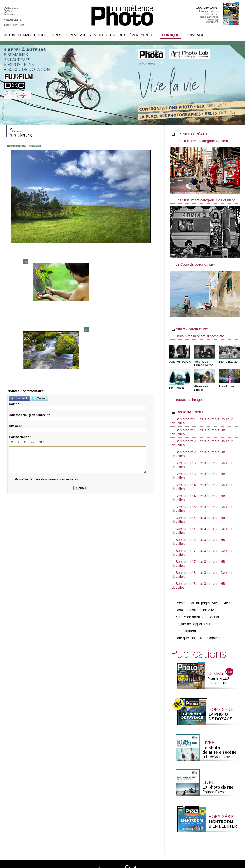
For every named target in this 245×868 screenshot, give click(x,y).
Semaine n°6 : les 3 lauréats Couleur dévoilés (202, 451)
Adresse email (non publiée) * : (30, 308)
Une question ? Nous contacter (196, 511)
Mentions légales (19, 775)
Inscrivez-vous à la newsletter (26, 768)
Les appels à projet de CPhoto (119, 761)
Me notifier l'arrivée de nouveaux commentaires (46, 372)
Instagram (14, 14)
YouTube (61, 786)
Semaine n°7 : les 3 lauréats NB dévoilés (199, 465)
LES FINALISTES (201, 401)
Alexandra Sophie (205, 379)
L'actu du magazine (205, 761)
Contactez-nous (18, 772)
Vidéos (100, 35)
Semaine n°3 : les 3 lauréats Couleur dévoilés (202, 425)
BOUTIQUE (171, 35)
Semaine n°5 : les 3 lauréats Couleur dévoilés (202, 443)
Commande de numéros (208, 814)
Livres (56, 35)
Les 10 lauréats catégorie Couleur (195, 141)
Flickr (59, 782)
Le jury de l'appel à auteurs (193, 501)
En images (108, 765)
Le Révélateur (78, 35)
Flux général (201, 758)
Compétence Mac (158, 758)
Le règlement (183, 506)
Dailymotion (62, 789)
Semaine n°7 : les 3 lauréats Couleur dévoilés (202, 460)
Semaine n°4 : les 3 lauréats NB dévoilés (199, 438)
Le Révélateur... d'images (208, 765)
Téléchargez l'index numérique (26, 765)
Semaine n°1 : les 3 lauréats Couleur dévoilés (202, 407)
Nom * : (14, 297)
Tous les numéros (209, 11)
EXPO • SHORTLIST (205, 324)
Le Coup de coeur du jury (189, 259)
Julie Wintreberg (179, 354)
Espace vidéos (110, 786)
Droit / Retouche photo (207, 824)
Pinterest (61, 779)
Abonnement (201, 817)
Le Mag (25, 35)
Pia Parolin (176, 380)
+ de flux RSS (202, 782)
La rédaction (201, 821)
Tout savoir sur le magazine (117, 758)
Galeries (118, 35)
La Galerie (108, 768)
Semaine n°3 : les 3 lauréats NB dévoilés (199, 429)
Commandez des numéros (24, 761)
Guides (40, 35)
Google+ (61, 772)
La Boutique (212, 14)
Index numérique (209, 17)
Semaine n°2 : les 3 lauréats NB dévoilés (199, 420)
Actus (9, 35)
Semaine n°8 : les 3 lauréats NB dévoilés (199, 474)
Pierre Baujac (227, 354)
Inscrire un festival (204, 796)
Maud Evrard (227, 379)
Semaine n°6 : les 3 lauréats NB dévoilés (199, 456)
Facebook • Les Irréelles (69, 765)
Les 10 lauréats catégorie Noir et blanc (198, 198)
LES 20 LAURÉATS (204, 135)
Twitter (12, 11)
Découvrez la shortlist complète (193, 330)
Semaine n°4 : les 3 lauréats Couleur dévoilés (202, 434)
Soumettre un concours (207, 800)
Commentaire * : (20, 329)
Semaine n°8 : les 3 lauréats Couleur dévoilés (202, 469)
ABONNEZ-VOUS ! (207, 8)
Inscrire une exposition (207, 793)
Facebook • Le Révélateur (70, 761)
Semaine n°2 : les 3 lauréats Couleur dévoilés (202, 416)
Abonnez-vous (17, 758)
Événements (141, 35)
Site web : (16, 318)
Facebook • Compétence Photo (73, 758)
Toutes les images (185, 389)
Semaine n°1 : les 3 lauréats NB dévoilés (199, 412)
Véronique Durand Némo (203, 356)
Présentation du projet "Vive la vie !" (200, 487)
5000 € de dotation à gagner (194, 497)
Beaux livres (201, 775)
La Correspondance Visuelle (118, 775)
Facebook (14, 8)
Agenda (106, 779)
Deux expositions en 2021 (193, 492)
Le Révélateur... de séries (208, 768)
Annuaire (196, 35)
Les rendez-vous (204, 772)
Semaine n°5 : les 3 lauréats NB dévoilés (199, 447)
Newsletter (212, 20)
